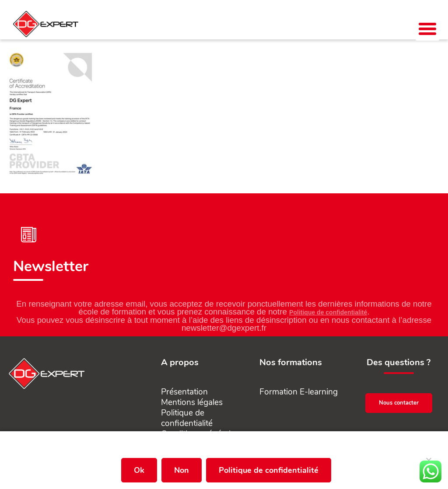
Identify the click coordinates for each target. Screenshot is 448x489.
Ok (139, 470)
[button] (427, 29)
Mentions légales (192, 402)
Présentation (184, 392)
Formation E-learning (299, 392)
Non (182, 470)
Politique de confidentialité (328, 312)
